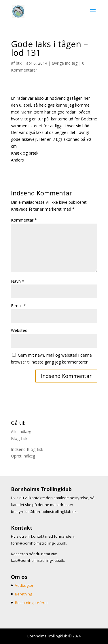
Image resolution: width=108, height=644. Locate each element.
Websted (19, 330)
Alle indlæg (21, 431)
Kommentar (24, 220)
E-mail (18, 306)
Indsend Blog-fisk (27, 449)
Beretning (23, 594)
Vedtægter (24, 585)
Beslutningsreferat (31, 603)
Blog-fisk (19, 438)
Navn (18, 281)
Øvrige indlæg (65, 63)
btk (19, 63)
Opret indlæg (23, 456)
